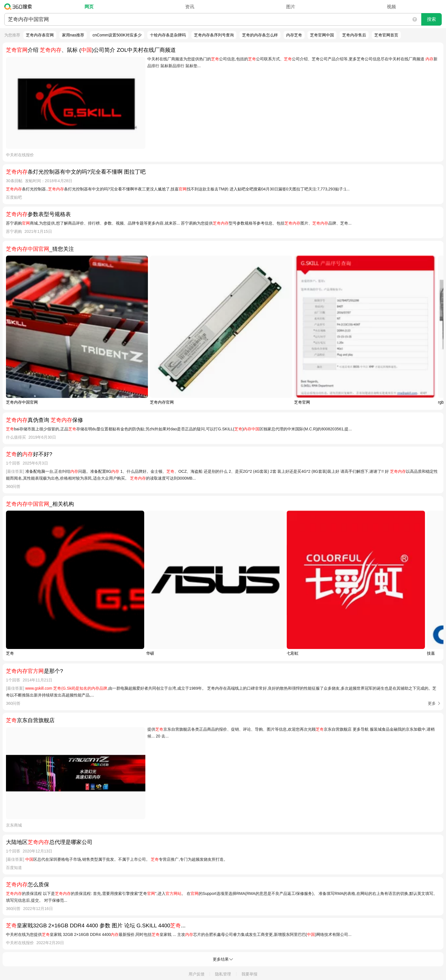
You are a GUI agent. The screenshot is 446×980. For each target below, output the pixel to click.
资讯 (190, 7)
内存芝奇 (294, 35)
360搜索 (19, 7)
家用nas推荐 (73, 35)
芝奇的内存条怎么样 (260, 35)
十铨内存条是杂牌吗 (168, 35)
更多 (432, 703)
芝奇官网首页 (386, 35)
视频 (391, 7)
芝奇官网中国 (322, 35)
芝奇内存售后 (354, 35)
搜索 (431, 19)
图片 (291, 7)
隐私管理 (223, 974)
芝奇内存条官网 (40, 35)
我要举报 (249, 974)
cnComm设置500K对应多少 (117, 35)
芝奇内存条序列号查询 (214, 35)
